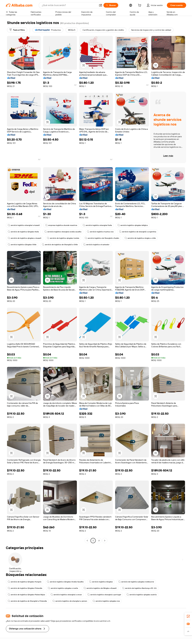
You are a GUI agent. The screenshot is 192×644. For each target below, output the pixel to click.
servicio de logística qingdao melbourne (136, 582)
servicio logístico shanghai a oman (66, 595)
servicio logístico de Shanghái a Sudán (102, 238)
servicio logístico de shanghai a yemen (70, 601)
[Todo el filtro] (17, 30)
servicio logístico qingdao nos (106, 601)
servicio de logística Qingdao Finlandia (25, 588)
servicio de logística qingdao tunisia (63, 238)
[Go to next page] (105, 541)
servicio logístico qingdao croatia (63, 588)
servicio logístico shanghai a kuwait (24, 225)
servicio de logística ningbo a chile (140, 238)
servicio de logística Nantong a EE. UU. (140, 588)
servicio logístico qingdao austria (142, 595)
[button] (101, 5)
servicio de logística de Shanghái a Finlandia (27, 601)
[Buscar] (111, 5)
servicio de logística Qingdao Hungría (25, 582)
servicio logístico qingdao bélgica (133, 225)
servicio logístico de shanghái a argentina (138, 232)
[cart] (140, 6)
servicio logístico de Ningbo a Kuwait (100, 588)
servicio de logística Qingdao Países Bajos (26, 595)
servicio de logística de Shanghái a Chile (60, 245)
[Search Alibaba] (69, 5)
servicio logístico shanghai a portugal (104, 595)
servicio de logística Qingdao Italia (23, 232)
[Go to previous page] (87, 541)
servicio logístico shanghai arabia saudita (63, 232)
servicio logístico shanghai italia (97, 225)
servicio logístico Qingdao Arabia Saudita (65, 582)
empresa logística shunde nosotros (61, 225)
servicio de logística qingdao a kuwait (25, 238)
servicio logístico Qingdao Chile (22, 245)
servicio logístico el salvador (96, 245)
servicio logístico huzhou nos (100, 232)
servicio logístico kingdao (101, 582)
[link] (188, 616)
